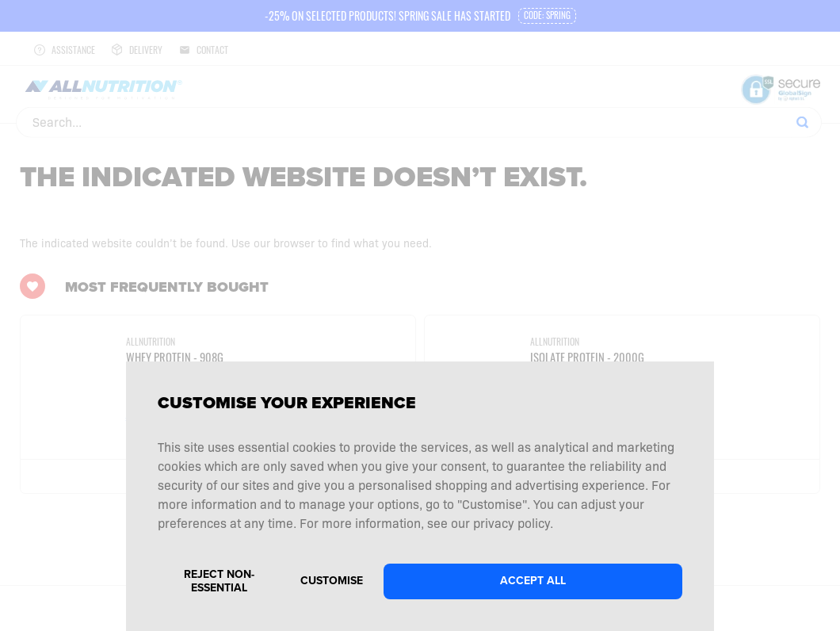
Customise (332, 581)
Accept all (533, 581)
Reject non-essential (219, 581)
